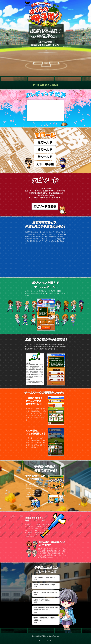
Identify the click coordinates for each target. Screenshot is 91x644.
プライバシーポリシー (46, 640)
